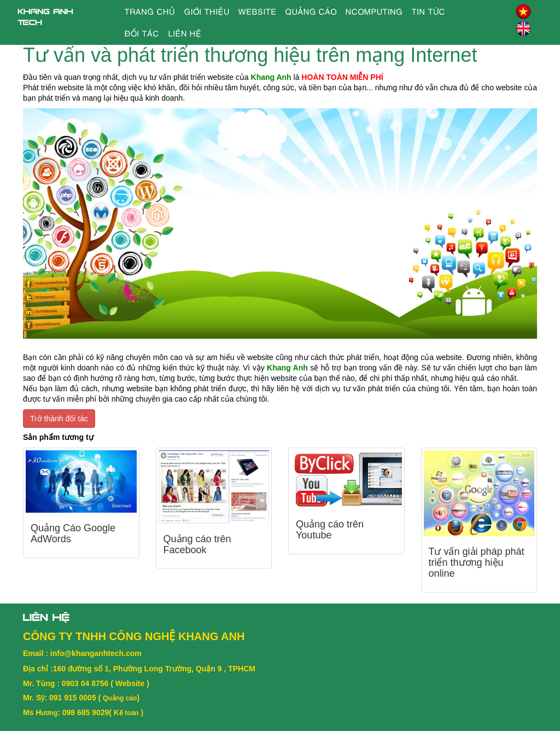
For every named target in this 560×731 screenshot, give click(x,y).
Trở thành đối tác (59, 419)
